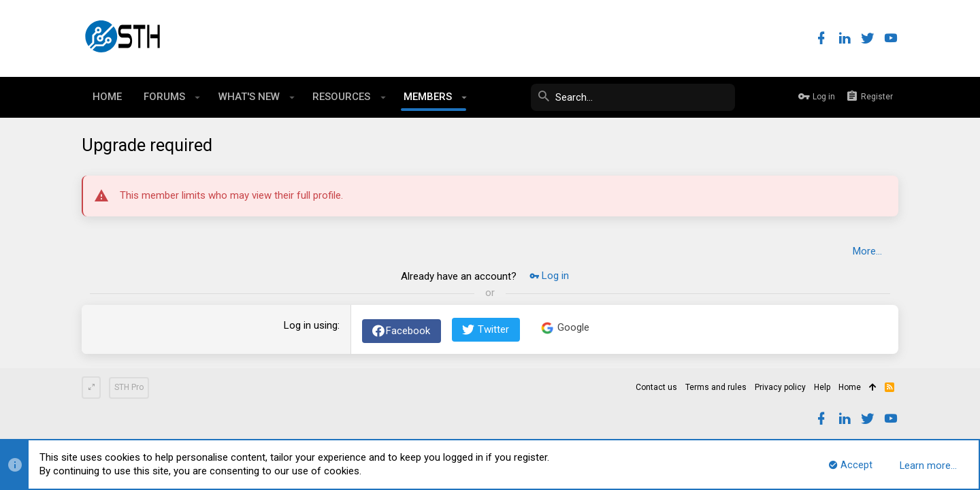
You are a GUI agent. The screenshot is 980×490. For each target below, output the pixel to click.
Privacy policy (780, 387)
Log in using (311, 325)
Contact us (656, 387)
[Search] (633, 97)
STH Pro (129, 387)
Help (822, 387)
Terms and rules (716, 387)
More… (867, 251)
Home (850, 387)
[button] (198, 97)
